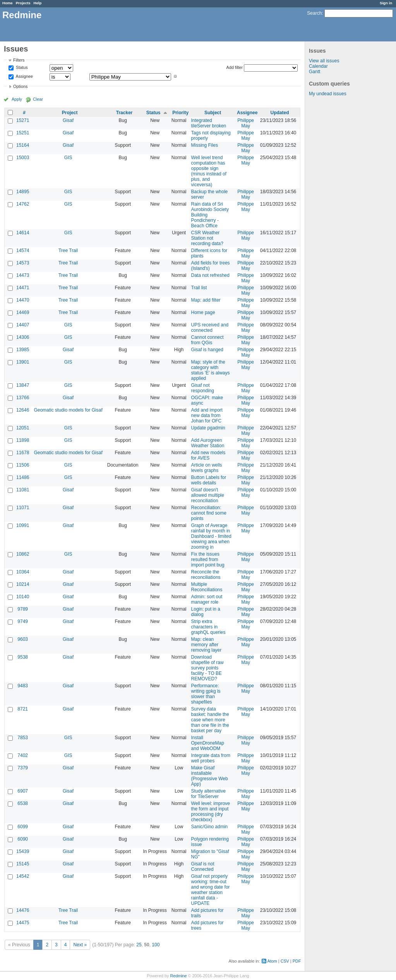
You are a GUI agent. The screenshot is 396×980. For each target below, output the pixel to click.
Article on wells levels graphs (207, 468)
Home (8, 3)
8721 (23, 709)
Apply (17, 99)
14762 (23, 204)
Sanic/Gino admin (210, 827)
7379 (23, 768)
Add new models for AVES (208, 455)
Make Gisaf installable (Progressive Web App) (210, 776)
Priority (180, 113)
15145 (23, 864)
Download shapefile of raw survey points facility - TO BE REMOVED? (207, 668)
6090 (23, 839)
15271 (23, 120)
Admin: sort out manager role (207, 599)
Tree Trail (68, 251)
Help (38, 3)
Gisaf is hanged (207, 350)
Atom (272, 961)
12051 (23, 428)
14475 (23, 923)
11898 (23, 440)
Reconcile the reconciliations (206, 575)
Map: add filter (206, 300)
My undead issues (328, 94)
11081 (23, 490)
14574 (23, 251)
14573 (23, 263)
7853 (23, 738)
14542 (23, 876)
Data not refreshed (210, 275)
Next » (80, 945)
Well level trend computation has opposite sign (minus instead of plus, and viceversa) (209, 171)
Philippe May (246, 123)
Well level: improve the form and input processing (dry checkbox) (211, 812)
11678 (23, 453)
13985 (23, 350)
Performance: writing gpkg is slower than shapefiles (206, 694)
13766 (23, 398)
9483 (23, 686)
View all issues (324, 61)
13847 (23, 385)
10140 (23, 597)
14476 (23, 910)
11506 (23, 465)
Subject (213, 113)
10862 (23, 554)
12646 (23, 410)
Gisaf (68, 120)
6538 (23, 803)
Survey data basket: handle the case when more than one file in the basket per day (210, 720)
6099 (23, 827)
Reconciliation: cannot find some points (209, 513)
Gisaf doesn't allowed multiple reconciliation (208, 495)
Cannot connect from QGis (207, 340)
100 (156, 945)
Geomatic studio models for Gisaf (68, 410)
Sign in (386, 3)
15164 (23, 145)
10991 (23, 525)
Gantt (315, 72)
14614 (23, 233)
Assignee (24, 76)
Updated (280, 113)
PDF (297, 961)
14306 (23, 337)
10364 (23, 572)
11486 (23, 477)
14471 (23, 288)
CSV (285, 961)
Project (70, 113)
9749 (23, 621)
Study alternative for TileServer (208, 794)
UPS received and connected (210, 328)
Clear (38, 99)
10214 (23, 584)
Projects (23, 3)
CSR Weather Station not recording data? (207, 238)
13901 (23, 362)
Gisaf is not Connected (203, 867)
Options (20, 86)
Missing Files (205, 145)
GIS (68, 158)
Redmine (178, 976)
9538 (23, 657)
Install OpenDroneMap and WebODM (208, 743)
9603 (23, 639)
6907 (23, 791)
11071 (23, 508)
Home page (203, 312)
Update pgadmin (208, 428)
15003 (23, 158)
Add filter (235, 67)
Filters (19, 60)
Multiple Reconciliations (207, 587)
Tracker (124, 113)
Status (21, 68)
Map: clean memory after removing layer (207, 645)
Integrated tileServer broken (209, 123)
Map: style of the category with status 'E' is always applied (211, 370)
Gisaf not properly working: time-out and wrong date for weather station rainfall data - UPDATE (211, 890)
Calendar (318, 66)
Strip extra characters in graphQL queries (208, 627)
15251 (23, 133)
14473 (23, 275)
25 (139, 945)
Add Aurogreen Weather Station (208, 443)
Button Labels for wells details (209, 480)
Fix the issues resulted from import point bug (208, 560)
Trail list (199, 288)
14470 (23, 300)
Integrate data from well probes (211, 758)
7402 (23, 755)
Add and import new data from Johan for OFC (207, 415)
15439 (23, 851)
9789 (23, 609)
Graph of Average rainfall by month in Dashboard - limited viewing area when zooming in (211, 536)
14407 (23, 325)
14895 (23, 192)
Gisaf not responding (203, 388)
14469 (23, 312)
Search (314, 13)
